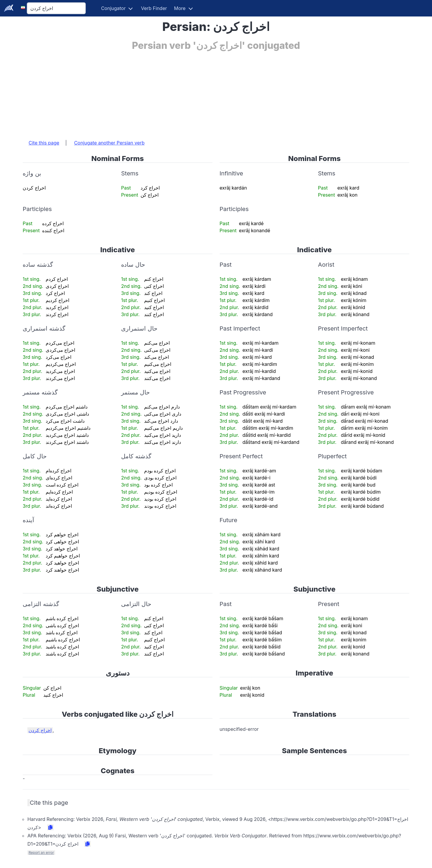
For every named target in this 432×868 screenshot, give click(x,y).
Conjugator (113, 8)
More (180, 8)
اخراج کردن (40, 730)
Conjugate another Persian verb (109, 143)
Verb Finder (154, 8)
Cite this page (44, 143)
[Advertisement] (199, 92)
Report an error (41, 853)
